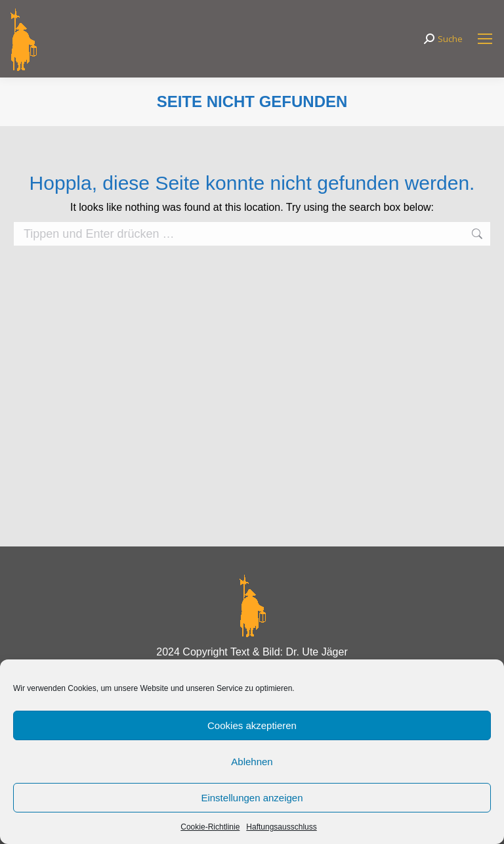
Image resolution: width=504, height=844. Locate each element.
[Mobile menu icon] (485, 39)
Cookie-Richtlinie (210, 827)
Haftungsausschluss (281, 827)
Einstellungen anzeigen (252, 798)
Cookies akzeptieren (252, 725)
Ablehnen (252, 762)
